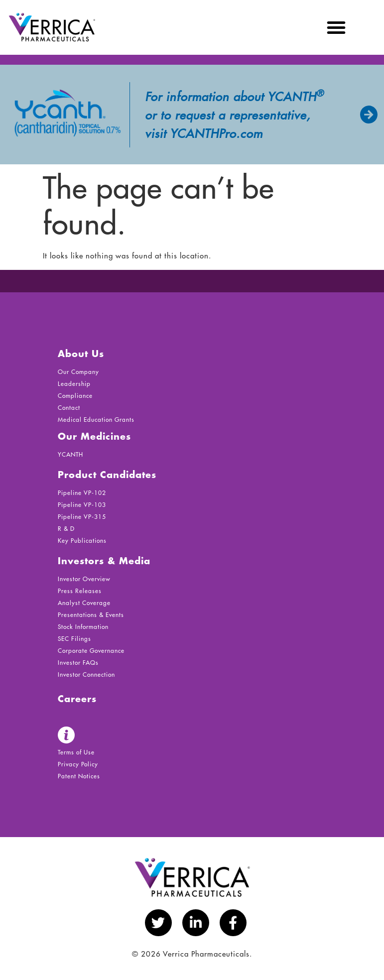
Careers (77, 700)
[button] (336, 27)
